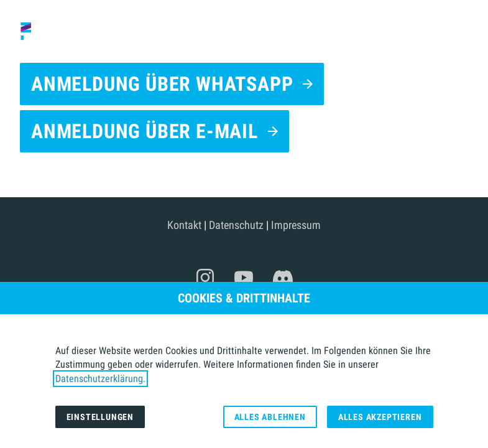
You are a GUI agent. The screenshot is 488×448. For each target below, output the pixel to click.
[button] (468, 31)
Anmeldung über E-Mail (145, 131)
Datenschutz (236, 225)
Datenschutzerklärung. (100, 379)
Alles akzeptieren (380, 417)
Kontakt (184, 225)
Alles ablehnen (270, 417)
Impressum (296, 225)
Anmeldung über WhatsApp (162, 84)
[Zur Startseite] (43, 31)
